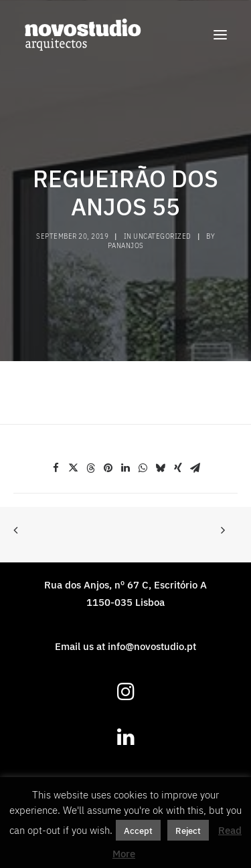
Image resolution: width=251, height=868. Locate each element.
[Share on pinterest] (108, 468)
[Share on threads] (91, 468)
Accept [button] (138, 830)
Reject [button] (188, 830)
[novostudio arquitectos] (83, 35)
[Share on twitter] (74, 468)
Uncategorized (162, 236)
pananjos (126, 245)
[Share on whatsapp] (143, 468)
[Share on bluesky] (161, 468)
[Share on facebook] (56, 468)
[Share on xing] (178, 468)
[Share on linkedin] (126, 468)
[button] (220, 35)
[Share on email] (195, 468)
